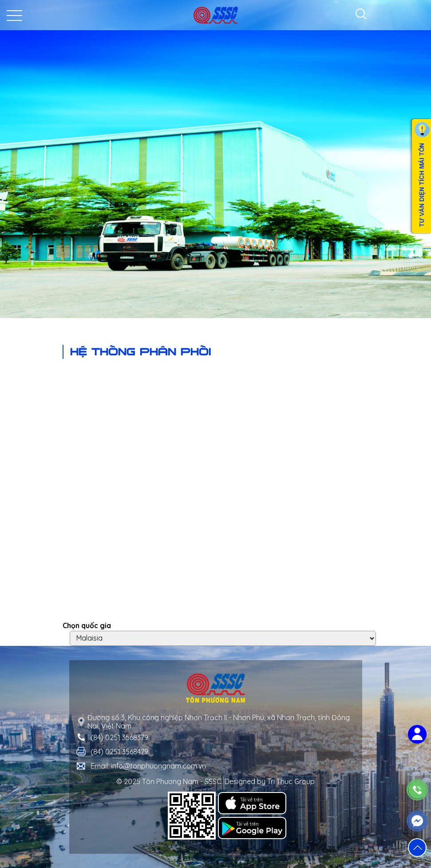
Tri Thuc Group (291, 781)
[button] (417, 848)
